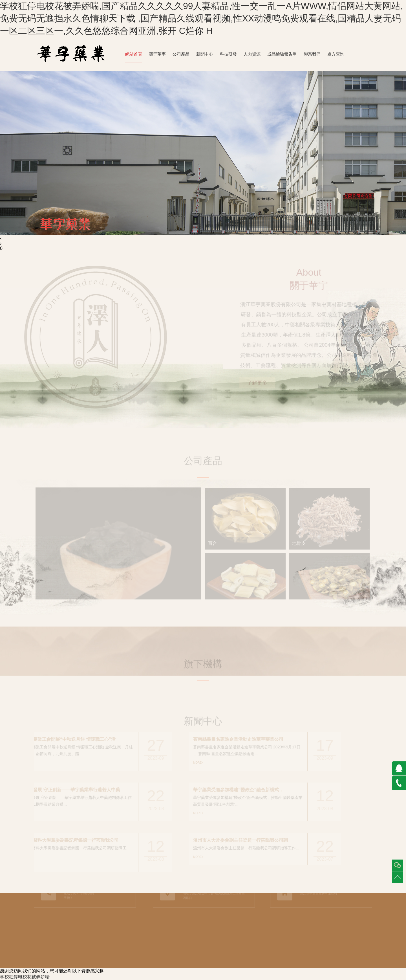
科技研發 (228, 54)
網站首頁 (134, 54)
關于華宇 (157, 54)
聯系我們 (312, 54)
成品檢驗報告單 (282, 54)
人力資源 (252, 54)
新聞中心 (205, 54)
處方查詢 (336, 54)
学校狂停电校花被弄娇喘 (25, 977)
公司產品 (181, 54)
